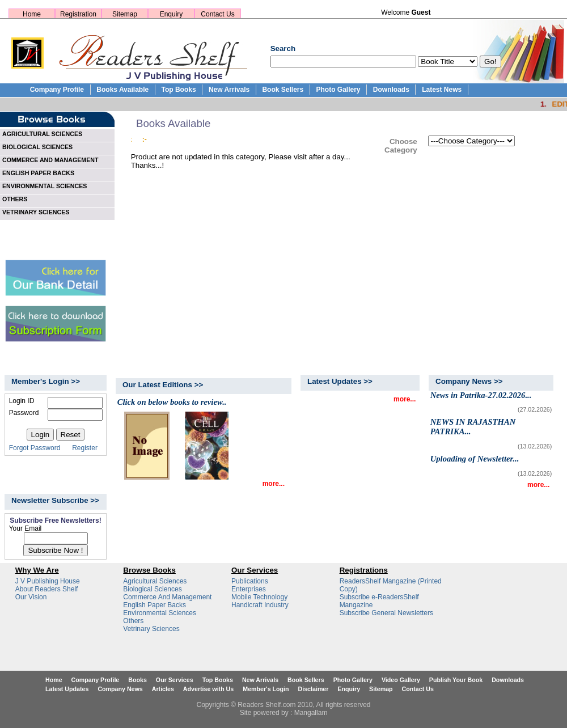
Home (32, 14)
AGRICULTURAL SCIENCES (42, 134)
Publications (250, 581)
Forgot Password (35, 448)
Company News (120, 689)
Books (137, 680)
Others (133, 621)
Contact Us (217, 14)
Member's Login (266, 689)
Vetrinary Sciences (151, 629)
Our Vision (31, 597)
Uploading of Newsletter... (475, 459)
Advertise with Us (208, 689)
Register (85, 448)
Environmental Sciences (160, 613)
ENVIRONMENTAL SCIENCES (45, 186)
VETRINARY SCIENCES (36, 212)
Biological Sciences (152, 589)
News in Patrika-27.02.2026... (481, 395)
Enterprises (249, 589)
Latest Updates (67, 689)
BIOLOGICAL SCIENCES (37, 147)
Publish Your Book (456, 680)
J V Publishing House (48, 581)
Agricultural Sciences (155, 581)
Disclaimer (314, 689)
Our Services (175, 680)
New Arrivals (229, 90)
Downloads (391, 90)
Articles (163, 689)
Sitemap (125, 14)
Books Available (122, 90)
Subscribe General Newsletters (386, 613)
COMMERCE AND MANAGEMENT (50, 160)
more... (274, 484)
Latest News (442, 90)
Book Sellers (283, 90)
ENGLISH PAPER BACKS (38, 173)
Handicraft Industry (260, 605)
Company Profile (57, 90)
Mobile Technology (259, 597)
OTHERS (15, 199)
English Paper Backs (155, 605)
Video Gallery (401, 680)
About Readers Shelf (47, 589)
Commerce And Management (167, 597)
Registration (78, 14)
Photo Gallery (338, 90)
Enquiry (172, 14)
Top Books (178, 90)
